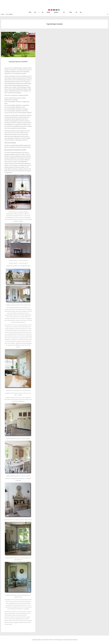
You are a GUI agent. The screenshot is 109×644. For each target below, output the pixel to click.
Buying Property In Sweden (18, 62)
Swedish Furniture (55, 6)
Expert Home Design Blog (23, 72)
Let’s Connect (9, 14)
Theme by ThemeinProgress (55, 640)
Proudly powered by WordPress (70, 640)
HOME (2, 14)
